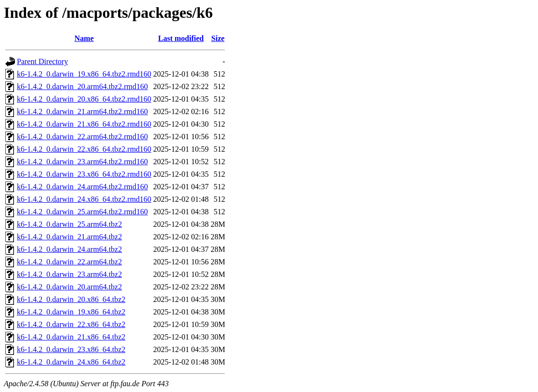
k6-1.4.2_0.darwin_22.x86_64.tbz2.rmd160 (84, 149)
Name (84, 38)
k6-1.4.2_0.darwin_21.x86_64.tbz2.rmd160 (84, 124)
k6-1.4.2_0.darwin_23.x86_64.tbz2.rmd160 (84, 174)
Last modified (181, 38)
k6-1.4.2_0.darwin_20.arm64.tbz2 (69, 287)
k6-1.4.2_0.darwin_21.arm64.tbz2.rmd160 (82, 111)
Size (218, 38)
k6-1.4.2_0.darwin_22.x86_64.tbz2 (71, 324)
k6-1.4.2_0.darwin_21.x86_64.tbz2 (71, 337)
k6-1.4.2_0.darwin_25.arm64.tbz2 (69, 224)
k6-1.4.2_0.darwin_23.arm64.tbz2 (69, 274)
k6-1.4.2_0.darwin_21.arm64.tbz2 (69, 237)
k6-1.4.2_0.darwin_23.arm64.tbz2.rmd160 (82, 162)
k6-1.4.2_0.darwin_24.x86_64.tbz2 (71, 362)
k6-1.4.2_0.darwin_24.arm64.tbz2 (69, 249)
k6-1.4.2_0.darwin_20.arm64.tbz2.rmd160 (82, 86)
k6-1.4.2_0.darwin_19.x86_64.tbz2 (71, 312)
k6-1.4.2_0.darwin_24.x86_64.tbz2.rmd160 (84, 199)
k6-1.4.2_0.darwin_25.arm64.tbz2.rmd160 (82, 212)
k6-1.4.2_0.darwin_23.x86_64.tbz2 (71, 349)
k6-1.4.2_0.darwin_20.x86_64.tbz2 (71, 299)
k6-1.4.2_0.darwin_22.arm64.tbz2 (69, 262)
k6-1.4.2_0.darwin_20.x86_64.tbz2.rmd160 (84, 99)
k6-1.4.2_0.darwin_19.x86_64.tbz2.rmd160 (84, 74)
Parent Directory (42, 61)
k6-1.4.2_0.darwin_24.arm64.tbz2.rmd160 (82, 187)
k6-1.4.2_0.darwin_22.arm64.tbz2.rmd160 (82, 137)
